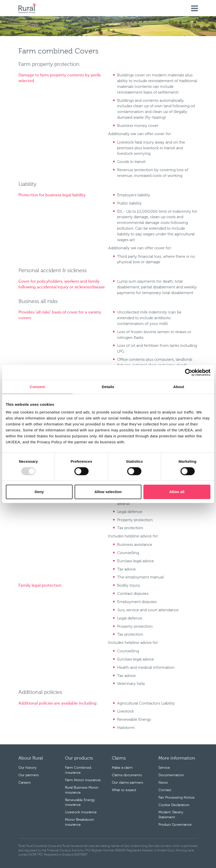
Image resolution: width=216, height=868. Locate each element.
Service (164, 768)
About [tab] (179, 387)
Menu (194, 9)
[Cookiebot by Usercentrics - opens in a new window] (188, 372)
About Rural (31, 758)
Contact (165, 790)
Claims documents (127, 775)
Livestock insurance (81, 812)
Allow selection (108, 492)
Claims (119, 758)
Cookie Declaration (174, 805)
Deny (39, 492)
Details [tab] (108, 387)
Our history (28, 768)
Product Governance (175, 825)
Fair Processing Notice (177, 798)
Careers (25, 783)
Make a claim (122, 768)
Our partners (29, 775)
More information (177, 758)
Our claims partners (127, 783)
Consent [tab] (37, 387)
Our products (79, 758)
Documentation (171, 775)
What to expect (124, 790)
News (163, 783)
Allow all (177, 492)
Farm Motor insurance (83, 780)
